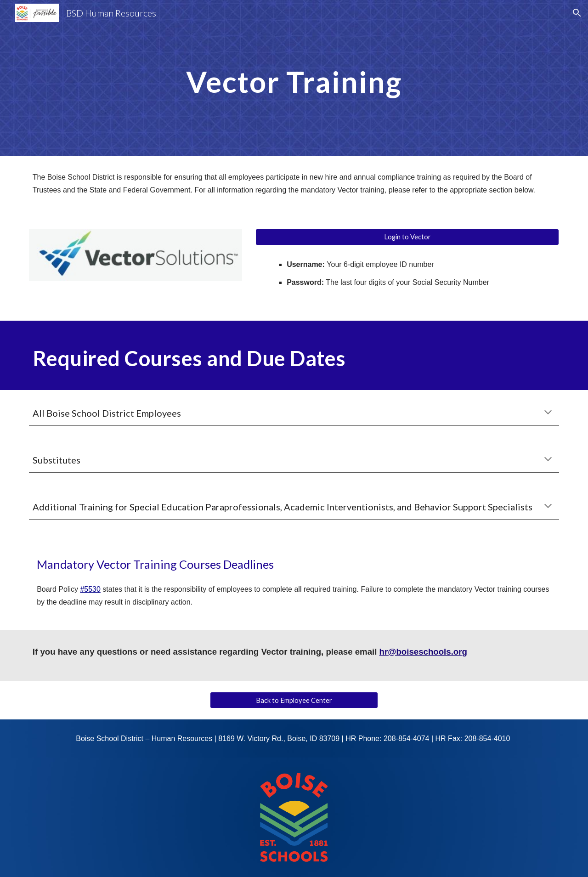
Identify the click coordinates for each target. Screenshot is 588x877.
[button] (577, 13)
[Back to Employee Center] (294, 700)
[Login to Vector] (407, 237)
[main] (294, 78)
